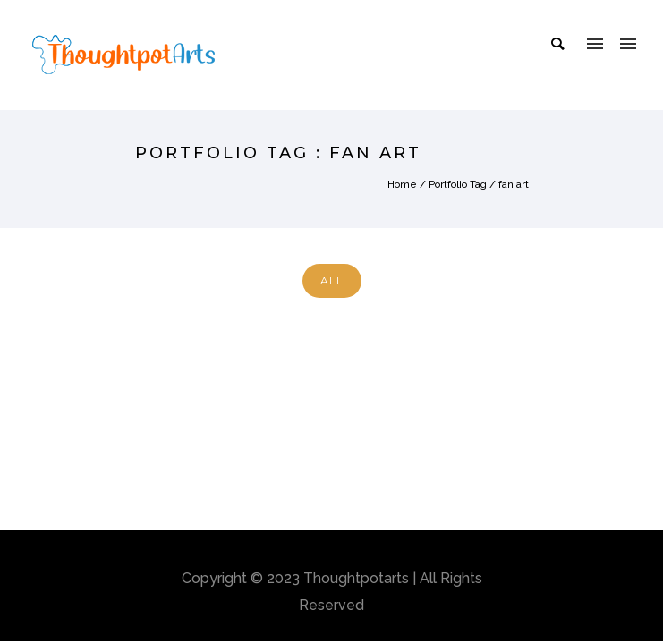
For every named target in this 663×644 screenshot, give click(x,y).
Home (402, 185)
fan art (514, 185)
